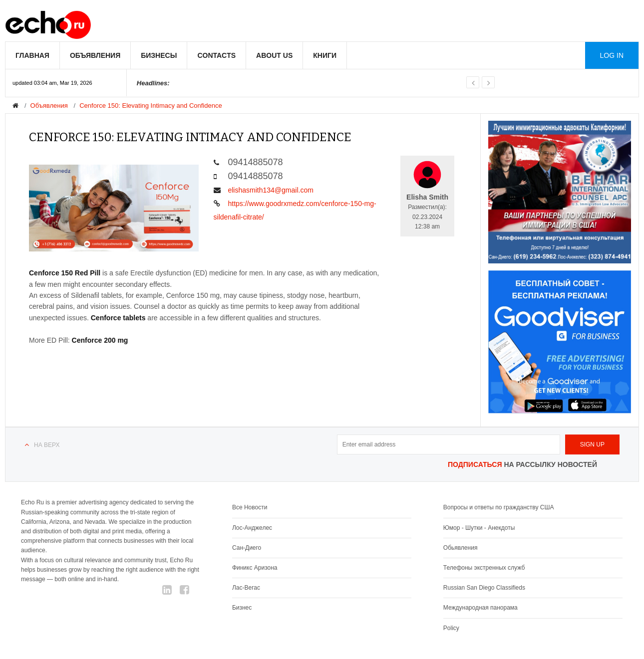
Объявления (95, 55)
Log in (612, 55)
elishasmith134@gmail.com (264, 190)
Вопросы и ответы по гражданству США (499, 507)
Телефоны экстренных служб (484, 568)
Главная (32, 55)
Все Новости (250, 507)
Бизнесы (159, 55)
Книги (325, 55)
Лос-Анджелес (252, 528)
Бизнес (242, 608)
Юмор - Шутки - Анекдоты (479, 528)
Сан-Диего (247, 548)
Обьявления (461, 548)
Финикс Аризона (255, 568)
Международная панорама (481, 608)
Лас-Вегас (246, 588)
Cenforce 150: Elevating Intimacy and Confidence (151, 106)
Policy (451, 628)
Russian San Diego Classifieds (484, 588)
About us (274, 55)
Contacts (216, 55)
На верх (47, 445)
